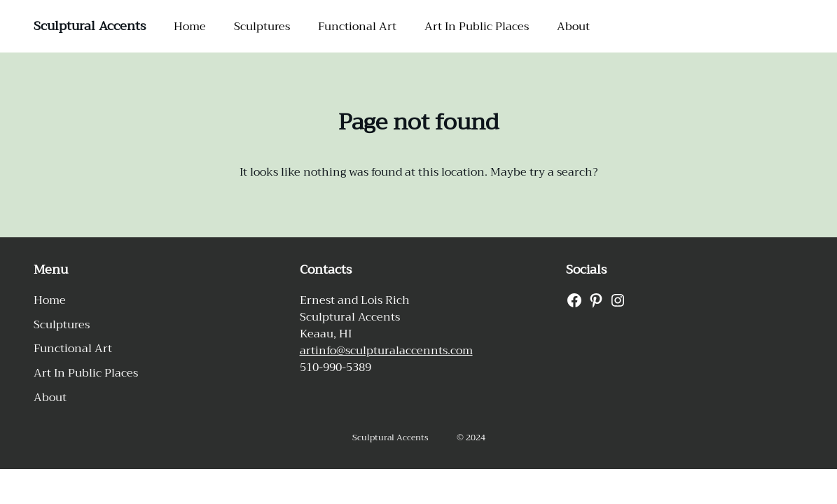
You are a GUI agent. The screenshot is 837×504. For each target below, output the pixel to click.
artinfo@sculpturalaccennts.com (386, 351)
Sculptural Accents (90, 26)
